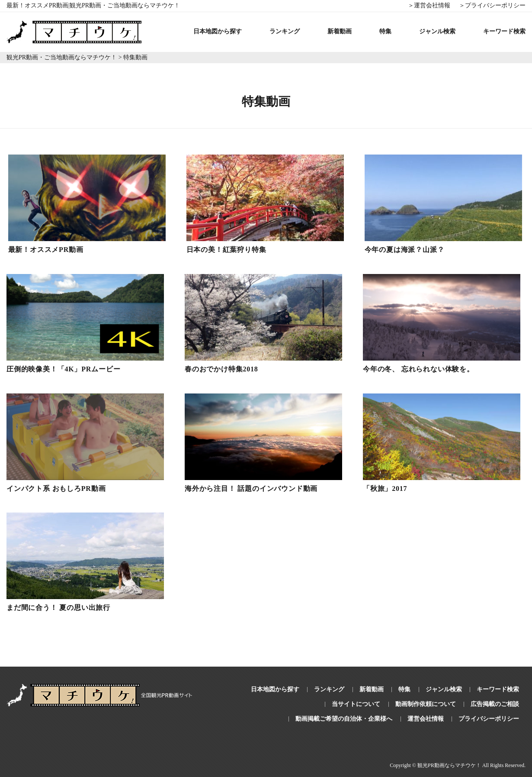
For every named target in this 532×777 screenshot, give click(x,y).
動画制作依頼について (426, 704)
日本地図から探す (218, 31)
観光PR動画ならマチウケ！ (449, 765)
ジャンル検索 (437, 31)
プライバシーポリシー (489, 719)
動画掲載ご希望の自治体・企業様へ (344, 719)
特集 (385, 31)
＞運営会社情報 (429, 5)
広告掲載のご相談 (495, 704)
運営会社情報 (426, 719)
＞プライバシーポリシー (492, 5)
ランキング (285, 31)
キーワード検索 (504, 31)
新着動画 (340, 31)
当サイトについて (356, 704)
